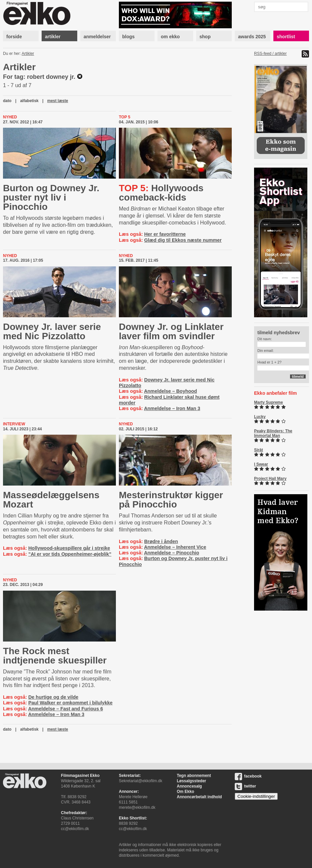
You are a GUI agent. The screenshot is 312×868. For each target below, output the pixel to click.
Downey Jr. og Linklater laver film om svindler (171, 331)
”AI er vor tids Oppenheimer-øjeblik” (70, 554)
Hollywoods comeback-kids (161, 193)
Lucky (260, 417)
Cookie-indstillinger (256, 796)
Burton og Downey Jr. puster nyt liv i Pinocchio (51, 197)
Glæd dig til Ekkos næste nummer (183, 240)
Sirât (259, 450)
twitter (245, 786)
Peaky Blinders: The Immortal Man (273, 433)
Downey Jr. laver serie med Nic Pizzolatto (52, 331)
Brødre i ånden (161, 541)
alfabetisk (29, 101)
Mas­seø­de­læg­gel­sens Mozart (51, 500)
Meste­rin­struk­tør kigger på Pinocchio (171, 500)
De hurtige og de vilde (53, 697)
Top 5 (125, 117)
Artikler (28, 54)
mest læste (58, 101)
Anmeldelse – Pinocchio (171, 553)
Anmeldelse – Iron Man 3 (172, 408)
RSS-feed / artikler (270, 54)
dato (7, 101)
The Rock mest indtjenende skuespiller (55, 656)
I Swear (261, 464)
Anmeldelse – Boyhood (170, 391)
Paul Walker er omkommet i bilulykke (70, 703)
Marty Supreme (269, 402)
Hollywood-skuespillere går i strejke (69, 548)
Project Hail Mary (270, 479)
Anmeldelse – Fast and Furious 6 (65, 709)
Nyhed (10, 117)
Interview (14, 424)
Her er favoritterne (165, 234)
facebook (248, 776)
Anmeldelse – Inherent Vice (175, 547)
